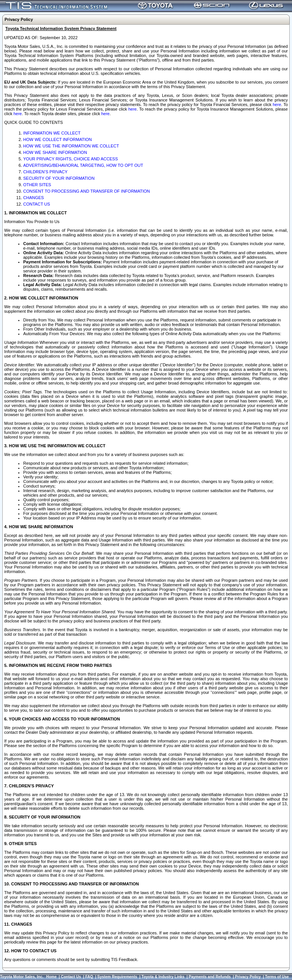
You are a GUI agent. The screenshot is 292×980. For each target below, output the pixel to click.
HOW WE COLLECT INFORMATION (58, 139)
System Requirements (117, 977)
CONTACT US (37, 204)
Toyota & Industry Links (163, 977)
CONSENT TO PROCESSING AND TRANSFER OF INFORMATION (86, 191)
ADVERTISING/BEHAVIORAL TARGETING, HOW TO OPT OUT (83, 165)
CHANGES (33, 198)
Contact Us (71, 977)
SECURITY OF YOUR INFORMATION (59, 178)
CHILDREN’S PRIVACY (45, 172)
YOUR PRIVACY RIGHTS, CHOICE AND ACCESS (71, 159)
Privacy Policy (248, 977)
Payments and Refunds (210, 977)
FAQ (89, 977)
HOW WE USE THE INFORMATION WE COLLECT (71, 146)
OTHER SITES (37, 185)
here (277, 104)
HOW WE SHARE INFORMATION (55, 152)
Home (51, 977)
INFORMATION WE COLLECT (52, 133)
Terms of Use (277, 977)
